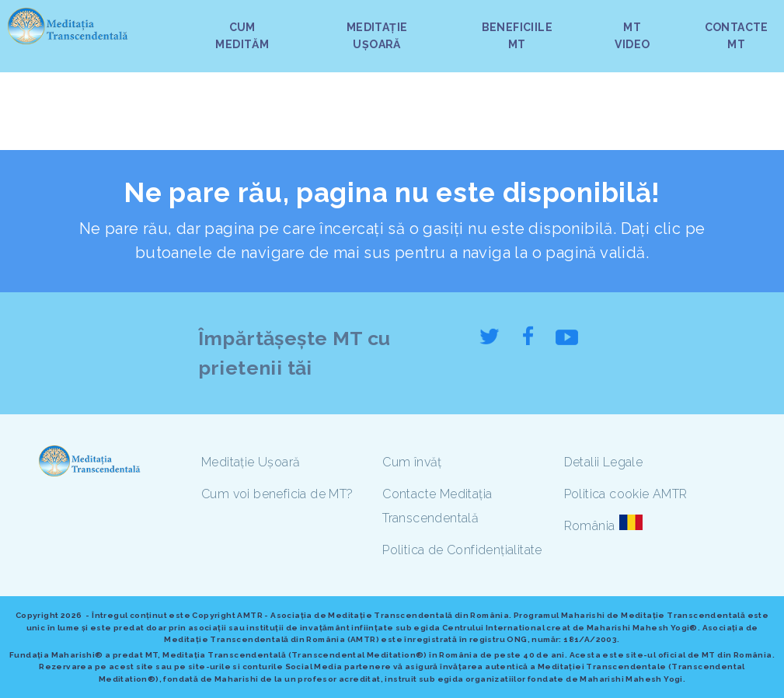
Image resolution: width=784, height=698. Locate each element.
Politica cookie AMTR (626, 494)
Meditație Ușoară (251, 462)
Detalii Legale (604, 462)
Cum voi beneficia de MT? (277, 494)
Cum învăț (412, 462)
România (590, 526)
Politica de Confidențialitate (462, 550)
